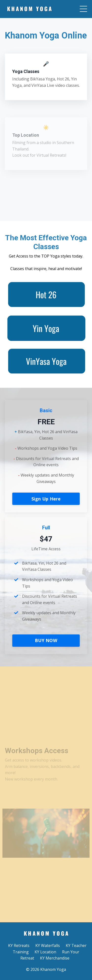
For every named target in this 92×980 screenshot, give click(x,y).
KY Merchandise (55, 958)
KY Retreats (19, 945)
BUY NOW (46, 640)
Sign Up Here (46, 499)
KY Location (45, 952)
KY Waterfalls (48, 945)
